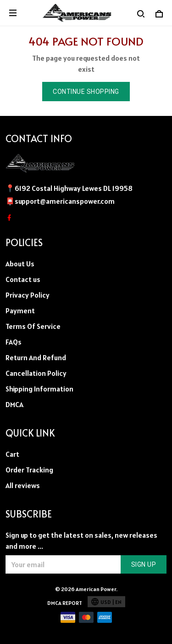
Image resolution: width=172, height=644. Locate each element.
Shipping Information (39, 389)
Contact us (23, 279)
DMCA (14, 404)
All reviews (23, 485)
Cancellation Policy (36, 373)
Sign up (144, 564)
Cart (12, 454)
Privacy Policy (28, 295)
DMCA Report (65, 603)
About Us (20, 264)
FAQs (14, 342)
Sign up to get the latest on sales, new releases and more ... (81, 540)
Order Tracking (29, 470)
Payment (20, 310)
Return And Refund (36, 357)
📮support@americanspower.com (60, 201)
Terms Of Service (33, 326)
